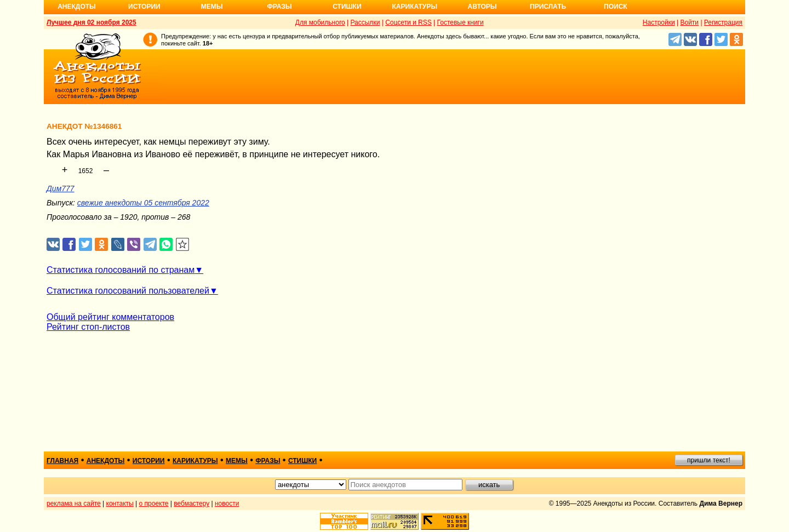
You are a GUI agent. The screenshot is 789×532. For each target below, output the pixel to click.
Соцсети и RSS (408, 22)
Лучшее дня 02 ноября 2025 (92, 22)
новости (227, 504)
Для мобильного (320, 22)
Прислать (548, 7)
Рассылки (365, 22)
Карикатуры (414, 7)
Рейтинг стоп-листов (88, 327)
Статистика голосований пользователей (128, 291)
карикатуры (195, 461)
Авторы (482, 7)
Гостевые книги (461, 22)
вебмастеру (191, 504)
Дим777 (61, 188)
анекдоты (106, 461)
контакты (120, 504)
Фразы (279, 7)
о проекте (154, 504)
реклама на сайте (74, 504)
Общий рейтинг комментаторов (110, 317)
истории (149, 461)
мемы (237, 461)
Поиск (616, 7)
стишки (302, 461)
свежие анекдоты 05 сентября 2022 (143, 203)
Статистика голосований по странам (121, 270)
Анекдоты (77, 7)
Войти (689, 22)
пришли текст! (709, 460)
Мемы (212, 7)
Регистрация (723, 22)
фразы (268, 461)
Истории (144, 7)
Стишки (347, 7)
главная (62, 461)
